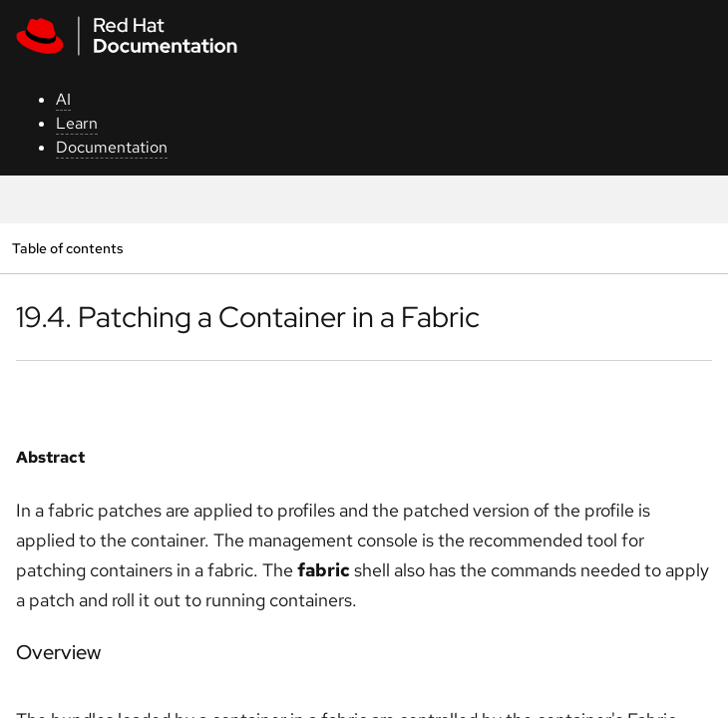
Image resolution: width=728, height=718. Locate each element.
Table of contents (67, 248)
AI (63, 99)
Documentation (112, 147)
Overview (58, 652)
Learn (77, 123)
